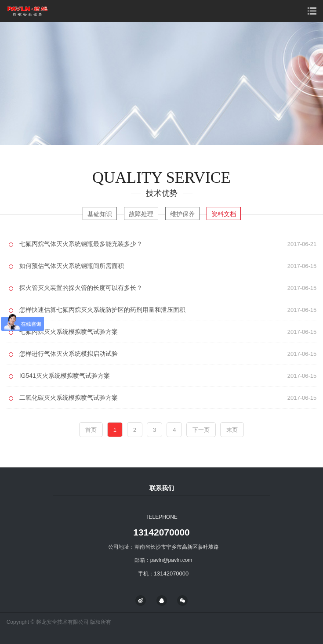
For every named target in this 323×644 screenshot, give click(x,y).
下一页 (201, 430)
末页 (232, 430)
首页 (91, 430)
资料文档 (224, 214)
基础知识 (100, 214)
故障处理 (141, 214)
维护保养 (182, 214)
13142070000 (161, 532)
